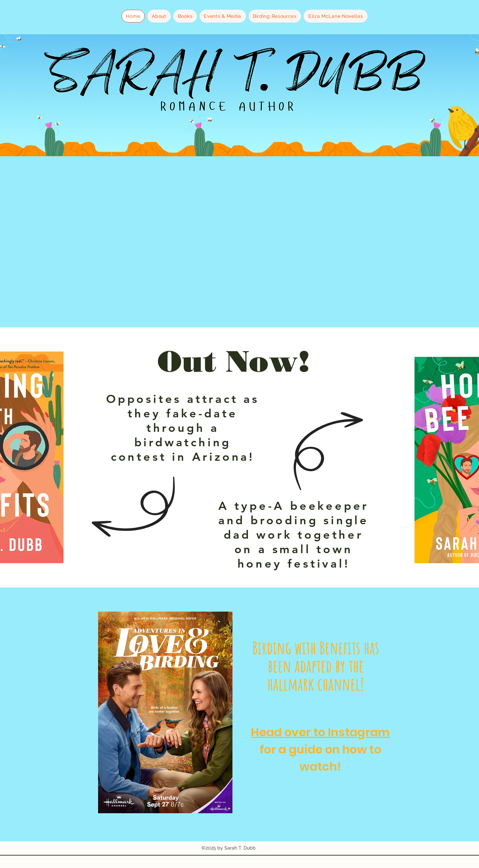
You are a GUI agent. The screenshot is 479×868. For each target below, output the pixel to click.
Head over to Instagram (320, 732)
